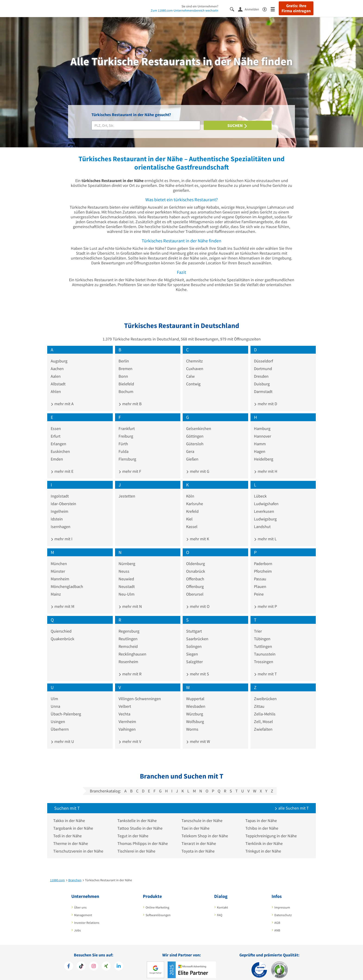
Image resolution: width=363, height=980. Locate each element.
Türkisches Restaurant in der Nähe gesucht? (131, 115)
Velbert (125, 700)
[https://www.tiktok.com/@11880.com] (81, 960)
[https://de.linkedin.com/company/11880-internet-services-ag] (119, 960)
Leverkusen (264, 505)
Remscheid (128, 640)
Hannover (263, 430)
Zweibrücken (265, 692)
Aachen (57, 362)
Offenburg (195, 580)
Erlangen (58, 437)
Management (83, 909)
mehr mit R (130, 668)
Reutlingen (128, 632)
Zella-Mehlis (265, 708)
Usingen (58, 715)
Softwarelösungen (158, 909)
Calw (190, 370)
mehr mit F (130, 465)
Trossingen (264, 655)
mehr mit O (198, 600)
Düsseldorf (263, 355)
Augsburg (59, 355)
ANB (277, 924)
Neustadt (127, 580)
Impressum (282, 901)
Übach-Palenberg (66, 708)
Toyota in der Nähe (199, 845)
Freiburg (126, 430)
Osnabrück (196, 565)
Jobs (77, 924)
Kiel (189, 513)
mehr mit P (265, 600)
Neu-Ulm (127, 588)
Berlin (124, 355)
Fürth (123, 437)
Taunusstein (265, 648)
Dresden (261, 370)
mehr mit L (265, 533)
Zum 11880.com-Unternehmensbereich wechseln (185, 10)
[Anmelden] (250, 9)
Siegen (192, 648)
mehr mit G (198, 465)
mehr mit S (198, 668)
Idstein (57, 513)
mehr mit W (198, 735)
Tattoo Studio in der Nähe (141, 822)
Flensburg (127, 453)
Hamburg (262, 422)
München (59, 557)
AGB (277, 916)
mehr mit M (63, 600)
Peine (259, 588)
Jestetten (127, 490)
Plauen (260, 580)
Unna (55, 700)
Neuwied (126, 573)
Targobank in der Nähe (74, 822)
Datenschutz (283, 909)
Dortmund (263, 362)
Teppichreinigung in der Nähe (272, 830)
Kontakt (222, 901)
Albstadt (58, 378)
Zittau (259, 700)
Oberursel (195, 588)
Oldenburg (196, 557)
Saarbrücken (197, 632)
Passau (260, 573)
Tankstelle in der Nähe (138, 814)
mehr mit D (266, 397)
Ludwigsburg (265, 513)
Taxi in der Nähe (196, 822)
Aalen (56, 370)
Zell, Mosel (263, 715)
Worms (192, 723)
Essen (56, 422)
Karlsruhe (195, 497)
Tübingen (262, 632)
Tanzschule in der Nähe (203, 814)
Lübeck (260, 490)
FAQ (220, 909)
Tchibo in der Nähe (263, 822)
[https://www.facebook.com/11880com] (69, 960)
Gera (190, 445)
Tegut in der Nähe (134, 830)
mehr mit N (130, 600)
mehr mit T (265, 668)
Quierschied (61, 625)
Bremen (125, 362)
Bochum (126, 385)
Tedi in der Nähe (68, 830)
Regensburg (129, 625)
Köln (190, 490)
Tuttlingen (263, 640)
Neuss (124, 565)
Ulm (54, 692)
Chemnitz (194, 355)
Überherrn (60, 723)
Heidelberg (264, 453)
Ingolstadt (60, 490)
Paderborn (263, 557)
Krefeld (192, 505)
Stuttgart (194, 625)
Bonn (123, 370)
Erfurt (56, 430)
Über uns (80, 901)
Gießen (192, 453)
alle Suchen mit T (292, 802)
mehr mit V (130, 735)
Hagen (260, 445)
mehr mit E (62, 465)
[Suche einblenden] (234, 9)
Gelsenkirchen (199, 422)
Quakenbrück (63, 632)
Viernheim (127, 715)
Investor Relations (87, 916)
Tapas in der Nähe (262, 814)
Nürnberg (127, 557)
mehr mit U (62, 735)
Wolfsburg (195, 715)
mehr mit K (198, 533)
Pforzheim (263, 565)
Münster (58, 565)
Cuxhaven (195, 362)
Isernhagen (61, 520)
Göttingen (195, 430)
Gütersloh (195, 437)
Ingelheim (59, 505)
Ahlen (56, 385)
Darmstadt (263, 385)
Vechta (124, 708)
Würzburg (195, 708)
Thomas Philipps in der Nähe (144, 837)
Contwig (193, 378)
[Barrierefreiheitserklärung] (267, 9)
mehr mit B (130, 397)
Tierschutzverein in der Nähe (79, 845)
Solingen (194, 640)
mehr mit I (62, 533)
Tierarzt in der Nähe (200, 837)
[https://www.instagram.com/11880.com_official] (94, 960)
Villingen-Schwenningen (140, 692)
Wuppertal (195, 692)
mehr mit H (266, 465)
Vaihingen (127, 723)
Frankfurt (127, 422)
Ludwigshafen (266, 497)
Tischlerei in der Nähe (137, 845)
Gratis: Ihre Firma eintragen (296, 8)
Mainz (56, 588)
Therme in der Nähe (72, 837)
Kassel (192, 520)
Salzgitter (194, 655)
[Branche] (146, 125)
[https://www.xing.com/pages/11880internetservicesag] (106, 960)
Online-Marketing (157, 901)
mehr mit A (62, 397)
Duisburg (262, 378)
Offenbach (195, 573)
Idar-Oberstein (63, 497)
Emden (57, 453)
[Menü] (275, 9)
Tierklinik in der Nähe (265, 837)
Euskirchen (60, 445)
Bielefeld (126, 378)
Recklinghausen (132, 648)
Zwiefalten (263, 723)
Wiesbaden (196, 700)
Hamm (260, 437)
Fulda (124, 445)
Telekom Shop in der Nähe (206, 830)
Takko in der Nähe (70, 814)
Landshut (262, 520)
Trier (258, 625)
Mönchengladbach (67, 580)
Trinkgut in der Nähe (264, 845)
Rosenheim (128, 655)
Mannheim (60, 573)
